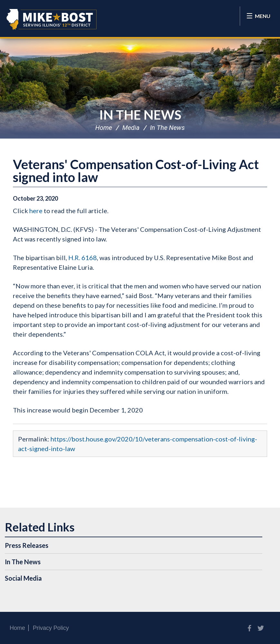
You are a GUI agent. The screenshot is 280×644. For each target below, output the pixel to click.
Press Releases (27, 545)
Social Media (23, 578)
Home (104, 128)
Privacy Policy (51, 628)
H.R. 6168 (83, 258)
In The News (140, 115)
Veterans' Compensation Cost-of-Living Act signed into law (136, 171)
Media (131, 128)
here (36, 211)
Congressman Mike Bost (51, 19)
